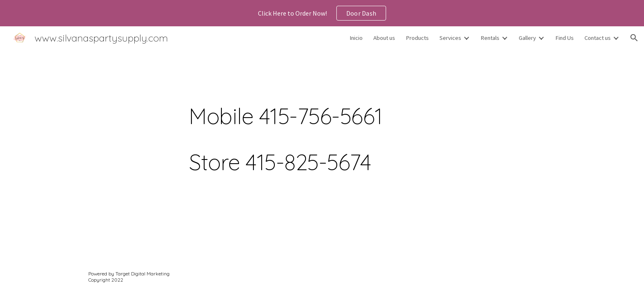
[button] (634, 38)
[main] (342, 128)
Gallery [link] (527, 38)
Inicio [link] (356, 38)
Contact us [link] (598, 38)
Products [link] (417, 38)
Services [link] (450, 38)
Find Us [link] (565, 38)
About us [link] (384, 38)
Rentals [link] (490, 38)
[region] (322, 13)
